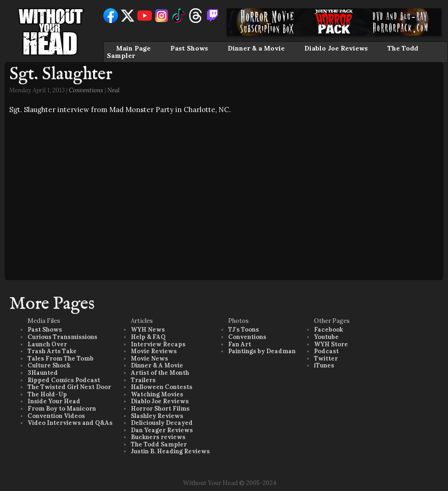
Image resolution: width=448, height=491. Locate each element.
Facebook (328, 330)
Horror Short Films (160, 409)
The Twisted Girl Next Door (69, 387)
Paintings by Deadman (262, 351)
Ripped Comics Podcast (64, 380)
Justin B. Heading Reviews (170, 451)
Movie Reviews (154, 351)
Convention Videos (56, 416)
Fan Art (240, 344)
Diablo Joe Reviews (336, 48)
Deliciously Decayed (162, 423)
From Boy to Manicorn (62, 409)
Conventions (86, 90)
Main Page (133, 48)
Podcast (326, 351)
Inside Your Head (54, 401)
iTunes (324, 365)
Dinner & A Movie (157, 365)
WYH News (148, 330)
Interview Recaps (158, 344)
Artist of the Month (160, 373)
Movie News (149, 358)
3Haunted (43, 373)
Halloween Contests (162, 387)
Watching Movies (157, 394)
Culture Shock (49, 365)
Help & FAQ (148, 337)
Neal (114, 90)
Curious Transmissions (62, 337)
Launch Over (47, 344)
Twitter (326, 358)
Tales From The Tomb (61, 358)
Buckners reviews (158, 437)
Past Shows (189, 48)
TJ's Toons (244, 330)
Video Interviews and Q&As (70, 423)
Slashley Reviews (157, 416)
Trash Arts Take (52, 351)
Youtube (326, 337)
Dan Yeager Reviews (162, 430)
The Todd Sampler (159, 444)
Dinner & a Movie (256, 48)
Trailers (143, 380)
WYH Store (331, 344)
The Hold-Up (47, 394)
